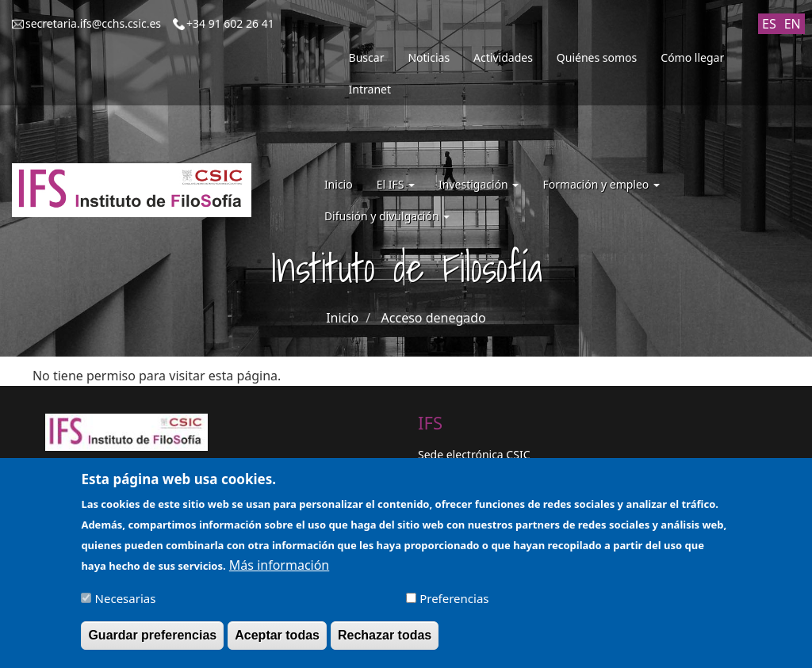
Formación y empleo (601, 184)
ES (769, 24)
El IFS (396, 184)
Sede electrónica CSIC (474, 454)
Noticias (429, 57)
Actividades (503, 57)
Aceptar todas (277, 643)
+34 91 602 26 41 (230, 23)
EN (793, 24)
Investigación (479, 184)
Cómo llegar (692, 57)
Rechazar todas (385, 643)
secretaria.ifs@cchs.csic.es (93, 23)
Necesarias (126, 606)
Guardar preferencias (152, 643)
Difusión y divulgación (387, 216)
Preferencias (454, 606)
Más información (279, 573)
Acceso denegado (434, 318)
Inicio (339, 184)
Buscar (367, 57)
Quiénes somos (597, 57)
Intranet (370, 89)
